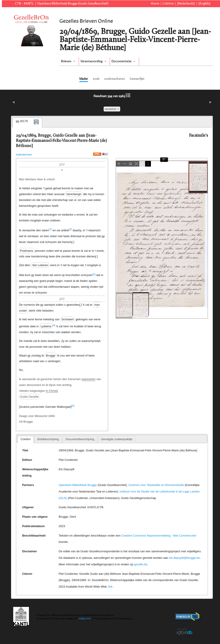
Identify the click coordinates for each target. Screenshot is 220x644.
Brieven (66, 61)
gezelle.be (141, 564)
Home (155, 4)
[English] (204, 4)
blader (84, 79)
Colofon (168, 4)
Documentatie (121, 61)
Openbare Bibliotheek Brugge (78, 485)
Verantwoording (91, 61)
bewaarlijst (137, 79)
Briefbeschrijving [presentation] (48, 439)
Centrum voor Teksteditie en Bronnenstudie (156, 485)
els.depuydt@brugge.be (184, 558)
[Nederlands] (186, 4)
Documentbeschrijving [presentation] (80, 439)
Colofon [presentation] (26, 439)
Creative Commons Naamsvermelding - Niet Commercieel (159, 536)
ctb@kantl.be (85, 619)
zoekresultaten (115, 79)
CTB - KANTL (24, 4)
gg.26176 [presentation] (22, 121)
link (110, 587)
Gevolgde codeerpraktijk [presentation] (117, 439)
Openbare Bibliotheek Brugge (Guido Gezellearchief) (73, 4)
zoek (96, 79)
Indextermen (24, 155)
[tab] (27, 123)
